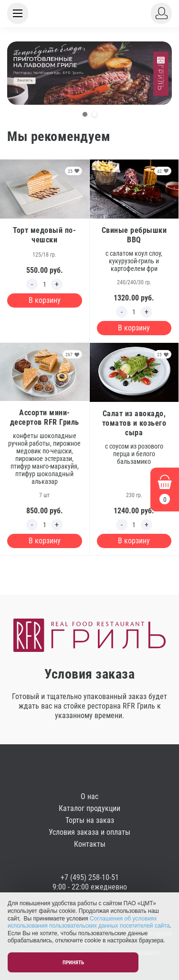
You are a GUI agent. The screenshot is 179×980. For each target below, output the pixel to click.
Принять (73, 963)
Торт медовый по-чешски (44, 235)
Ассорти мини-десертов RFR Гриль (45, 417)
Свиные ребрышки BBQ (134, 235)
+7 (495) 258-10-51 (90, 877)
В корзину (45, 300)
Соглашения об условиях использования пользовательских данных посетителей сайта (89, 922)
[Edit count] (44, 284)
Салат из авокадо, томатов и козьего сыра (134, 423)
